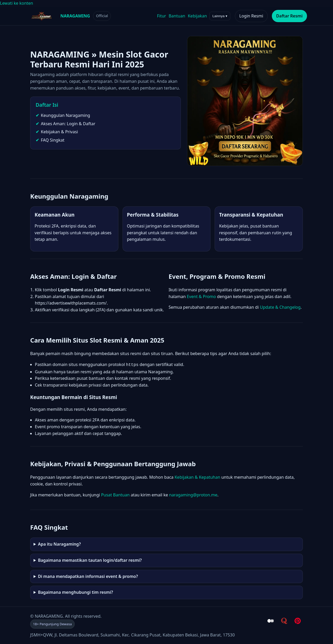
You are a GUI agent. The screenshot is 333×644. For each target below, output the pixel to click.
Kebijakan (197, 16)
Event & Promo (201, 296)
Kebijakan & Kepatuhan (197, 477)
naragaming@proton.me (193, 494)
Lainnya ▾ (220, 16)
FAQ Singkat (53, 140)
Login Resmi (251, 16)
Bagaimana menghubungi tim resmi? (75, 592)
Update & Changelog (280, 307)
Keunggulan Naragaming (65, 115)
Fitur (161, 16)
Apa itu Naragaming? (59, 544)
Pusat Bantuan (115, 494)
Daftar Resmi (289, 16)
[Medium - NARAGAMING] (271, 620)
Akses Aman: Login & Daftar (68, 124)
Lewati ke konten (17, 3)
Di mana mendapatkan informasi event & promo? (88, 576)
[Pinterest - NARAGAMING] (298, 620)
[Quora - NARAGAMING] (284, 620)
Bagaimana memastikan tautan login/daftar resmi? (90, 560)
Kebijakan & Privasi (59, 132)
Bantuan (177, 16)
